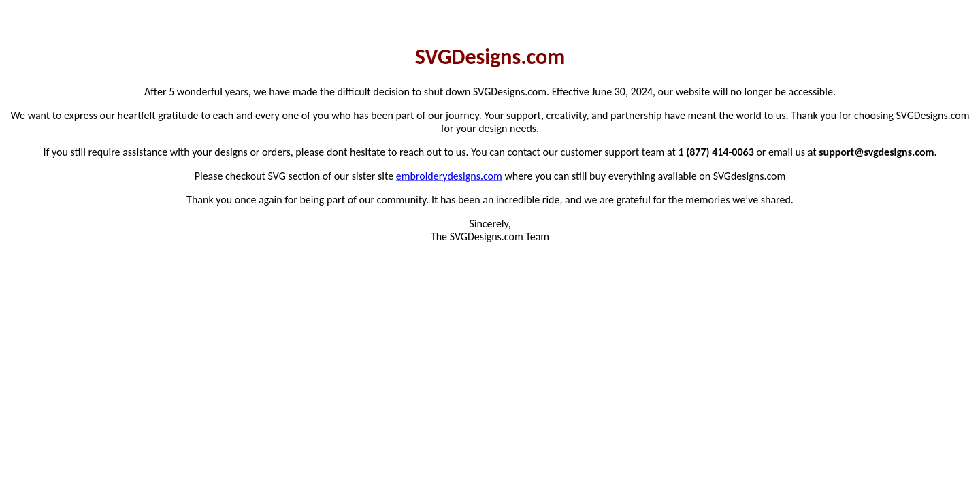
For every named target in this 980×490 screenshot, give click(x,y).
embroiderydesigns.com (449, 175)
